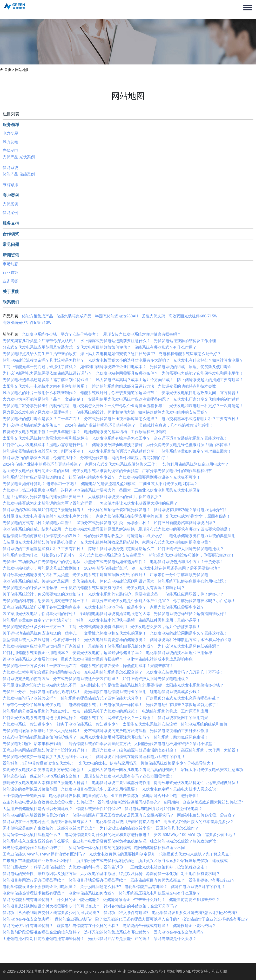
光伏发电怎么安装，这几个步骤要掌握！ (165, 627)
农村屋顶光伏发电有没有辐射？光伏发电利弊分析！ (47, 516)
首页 (8, 70)
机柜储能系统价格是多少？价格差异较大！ (177, 763)
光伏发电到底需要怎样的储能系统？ (115, 640)
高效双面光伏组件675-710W (27, 323)
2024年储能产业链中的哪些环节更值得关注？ (42, 464)
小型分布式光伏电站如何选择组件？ (115, 562)
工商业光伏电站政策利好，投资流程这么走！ (169, 867)
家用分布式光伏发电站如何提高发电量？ (177, 542)
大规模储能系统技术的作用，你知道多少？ (125, 497)
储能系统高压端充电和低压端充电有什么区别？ (160, 893)
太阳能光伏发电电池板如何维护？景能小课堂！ (175, 744)
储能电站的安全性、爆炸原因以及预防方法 (40, 874)
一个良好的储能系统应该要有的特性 (92, 588)
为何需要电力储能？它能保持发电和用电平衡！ (202, 373)
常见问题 (11, 244)
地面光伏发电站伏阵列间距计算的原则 (36, 471)
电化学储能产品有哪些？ (146, 887)
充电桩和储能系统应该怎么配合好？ (190, 354)
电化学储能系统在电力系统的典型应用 (202, 536)
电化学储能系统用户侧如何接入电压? (128, 822)
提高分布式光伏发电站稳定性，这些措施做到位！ (197, 783)
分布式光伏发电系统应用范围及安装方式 (38, 347)
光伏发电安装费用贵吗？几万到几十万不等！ (185, 672)
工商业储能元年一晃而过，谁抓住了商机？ (40, 367)
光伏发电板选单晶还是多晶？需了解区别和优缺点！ (47, 380)
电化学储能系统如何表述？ (92, 893)
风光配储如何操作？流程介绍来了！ (34, 848)
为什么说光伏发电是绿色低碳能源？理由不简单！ (189, 445)
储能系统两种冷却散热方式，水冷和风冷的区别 (191, 640)
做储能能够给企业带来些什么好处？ (134, 900)
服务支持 (11, 223)
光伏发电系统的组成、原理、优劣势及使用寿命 (191, 367)
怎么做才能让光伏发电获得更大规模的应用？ (139, 503)
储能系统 (10, 168)
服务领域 (11, 125)
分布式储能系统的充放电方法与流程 (115, 731)
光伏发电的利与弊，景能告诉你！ (98, 867)
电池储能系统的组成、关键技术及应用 (36, 581)
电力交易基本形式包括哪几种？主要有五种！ (200, 419)
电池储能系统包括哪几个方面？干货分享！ (187, 562)
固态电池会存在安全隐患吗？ (179, 932)
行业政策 (10, 272)
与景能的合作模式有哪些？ (146, 926)
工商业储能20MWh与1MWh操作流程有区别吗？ (44, 854)
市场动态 (10, 264)
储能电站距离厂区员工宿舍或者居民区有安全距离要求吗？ (123, 815)
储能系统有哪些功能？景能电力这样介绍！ (191, 510)
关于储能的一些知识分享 (24, 796)
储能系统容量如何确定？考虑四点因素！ (197, 451)
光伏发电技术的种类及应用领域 (30, 588)
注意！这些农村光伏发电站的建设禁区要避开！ (43, 497)
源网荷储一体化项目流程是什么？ (32, 835)
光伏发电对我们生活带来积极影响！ (34, 744)
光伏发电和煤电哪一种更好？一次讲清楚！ (206, 406)
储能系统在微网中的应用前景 (183, 718)
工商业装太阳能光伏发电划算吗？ (168, 484)
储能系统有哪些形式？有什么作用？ (165, 347)
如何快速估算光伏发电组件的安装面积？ (173, 412)
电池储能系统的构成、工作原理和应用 (175, 711)
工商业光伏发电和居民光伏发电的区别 (167, 490)
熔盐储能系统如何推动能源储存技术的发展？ (42, 536)
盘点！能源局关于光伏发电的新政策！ (106, 711)
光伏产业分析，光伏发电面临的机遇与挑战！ (42, 692)
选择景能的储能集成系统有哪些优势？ (117, 932)
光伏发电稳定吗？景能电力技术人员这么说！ (181, 789)
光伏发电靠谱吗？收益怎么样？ (30, 698)
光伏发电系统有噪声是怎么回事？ (121, 438)
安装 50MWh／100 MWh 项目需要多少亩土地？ (195, 835)
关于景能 (11, 292)
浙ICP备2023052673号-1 (144, 971)
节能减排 (10, 185)
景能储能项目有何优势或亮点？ (158, 880)
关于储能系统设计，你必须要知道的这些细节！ (43, 594)
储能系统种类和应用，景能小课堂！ (169, 620)
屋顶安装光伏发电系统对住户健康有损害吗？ (142, 334)
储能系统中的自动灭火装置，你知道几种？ (40, 458)
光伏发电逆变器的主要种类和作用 (179, 731)
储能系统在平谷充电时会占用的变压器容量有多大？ (47, 822)
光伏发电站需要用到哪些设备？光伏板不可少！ (160, 477)
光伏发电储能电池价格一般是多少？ (115, 607)
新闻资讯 (11, 255)
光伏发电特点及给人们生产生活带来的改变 (40, 354)
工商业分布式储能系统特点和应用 (98, 627)
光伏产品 (10, 157)
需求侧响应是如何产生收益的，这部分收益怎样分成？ (49, 828)
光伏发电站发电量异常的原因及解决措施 (100, 529)
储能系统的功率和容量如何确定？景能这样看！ (43, 510)
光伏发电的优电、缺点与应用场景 (108, 763)
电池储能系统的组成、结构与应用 (32, 529)
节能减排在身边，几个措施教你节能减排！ (176, 425)
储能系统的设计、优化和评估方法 (106, 412)
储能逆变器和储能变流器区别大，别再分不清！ (43, 451)
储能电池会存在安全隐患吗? (27, 919)
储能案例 (27, 174)
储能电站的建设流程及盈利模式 (108, 484)
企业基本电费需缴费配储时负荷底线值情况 (109, 841)
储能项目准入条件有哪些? (126, 913)
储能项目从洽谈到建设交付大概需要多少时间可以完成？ (51, 906)
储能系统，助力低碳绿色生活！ (181, 737)
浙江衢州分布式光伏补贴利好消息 (106, 861)
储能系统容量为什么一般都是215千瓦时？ (39, 555)
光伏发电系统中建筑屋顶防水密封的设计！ (109, 575)
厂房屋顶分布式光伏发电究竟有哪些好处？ (183, 698)
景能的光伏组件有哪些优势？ (28, 926)
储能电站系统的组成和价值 (204, 724)
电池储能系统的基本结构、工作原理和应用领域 (125, 432)
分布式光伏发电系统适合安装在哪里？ (112, 555)
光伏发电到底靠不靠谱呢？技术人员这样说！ (42, 731)
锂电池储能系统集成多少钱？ (175, 692)
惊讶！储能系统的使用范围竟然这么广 (121, 549)
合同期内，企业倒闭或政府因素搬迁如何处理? (203, 802)
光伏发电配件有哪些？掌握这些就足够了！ (183, 705)
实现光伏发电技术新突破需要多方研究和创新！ (43, 770)
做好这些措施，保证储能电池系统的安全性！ (42, 776)
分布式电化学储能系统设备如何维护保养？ (40, 737)
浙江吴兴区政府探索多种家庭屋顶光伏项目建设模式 (183, 861)
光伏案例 (27, 157)
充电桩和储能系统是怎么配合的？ (113, 672)
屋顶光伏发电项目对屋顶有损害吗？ (92, 659)
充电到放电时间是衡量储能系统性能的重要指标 (121, 685)
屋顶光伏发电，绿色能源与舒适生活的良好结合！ (135, 750)
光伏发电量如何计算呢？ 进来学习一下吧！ (40, 484)
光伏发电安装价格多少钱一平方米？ (34, 627)
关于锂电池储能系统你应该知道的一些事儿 (40, 633)
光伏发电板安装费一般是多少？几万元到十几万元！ (47, 757)
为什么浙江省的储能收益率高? (126, 828)
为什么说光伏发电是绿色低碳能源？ (189, 646)
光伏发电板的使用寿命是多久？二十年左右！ (42, 419)
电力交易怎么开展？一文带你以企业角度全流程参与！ (119, 406)
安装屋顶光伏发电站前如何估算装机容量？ (40, 542)
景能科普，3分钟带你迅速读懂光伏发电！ (39, 763)
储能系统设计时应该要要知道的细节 (34, 477)
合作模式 (11, 234)
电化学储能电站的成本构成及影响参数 (160, 659)
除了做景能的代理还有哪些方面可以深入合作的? (137, 919)
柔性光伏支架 (153, 316)
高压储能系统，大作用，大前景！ (210, 750)
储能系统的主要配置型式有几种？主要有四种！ (43, 549)
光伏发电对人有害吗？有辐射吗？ (156, 588)
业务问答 (10, 281)
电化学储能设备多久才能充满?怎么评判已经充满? (195, 913)
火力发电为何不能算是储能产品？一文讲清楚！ (43, 399)
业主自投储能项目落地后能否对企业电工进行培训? (155, 796)
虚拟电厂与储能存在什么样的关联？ (88, 926)
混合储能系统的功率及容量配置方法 (100, 744)
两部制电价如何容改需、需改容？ (206, 815)
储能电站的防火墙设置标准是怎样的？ (36, 815)
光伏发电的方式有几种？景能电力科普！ (38, 523)
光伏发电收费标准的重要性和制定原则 (122, 854)
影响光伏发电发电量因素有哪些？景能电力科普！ (45, 783)
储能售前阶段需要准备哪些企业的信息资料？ (42, 932)
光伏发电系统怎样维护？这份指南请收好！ (191, 614)
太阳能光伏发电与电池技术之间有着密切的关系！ (45, 386)
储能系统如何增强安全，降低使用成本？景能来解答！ (127, 666)
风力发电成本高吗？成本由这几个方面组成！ (135, 380)
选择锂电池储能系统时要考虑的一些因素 (96, 490)
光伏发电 (10, 151)
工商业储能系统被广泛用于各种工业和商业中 (42, 607)
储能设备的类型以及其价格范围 (30, 789)
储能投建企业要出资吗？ (194, 926)
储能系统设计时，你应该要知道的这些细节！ (119, 393)
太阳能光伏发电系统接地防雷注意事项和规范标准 (45, 438)
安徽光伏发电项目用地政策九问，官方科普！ (200, 393)
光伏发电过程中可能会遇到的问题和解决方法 (42, 672)
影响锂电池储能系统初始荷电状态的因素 (115, 614)
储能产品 (10, 174)
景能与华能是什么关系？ (175, 939)
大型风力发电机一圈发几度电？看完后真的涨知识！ (133, 770)
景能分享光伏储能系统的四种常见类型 (36, 575)
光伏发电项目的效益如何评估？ (104, 347)
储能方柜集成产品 (37, 316)
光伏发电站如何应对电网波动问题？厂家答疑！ (43, 646)
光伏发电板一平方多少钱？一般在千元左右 (40, 666)
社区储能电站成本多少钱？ (92, 477)
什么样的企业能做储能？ (78, 900)
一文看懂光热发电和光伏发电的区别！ (113, 633)
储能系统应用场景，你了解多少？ (195, 594)
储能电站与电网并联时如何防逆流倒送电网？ (164, 809)
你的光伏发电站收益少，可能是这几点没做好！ (125, 536)
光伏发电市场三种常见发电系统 (30, 490)
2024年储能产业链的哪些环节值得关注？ (100, 425)
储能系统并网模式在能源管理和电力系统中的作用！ (141, 757)
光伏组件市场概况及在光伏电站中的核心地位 (42, 562)
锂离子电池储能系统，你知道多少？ (88, 724)
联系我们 (11, 302)
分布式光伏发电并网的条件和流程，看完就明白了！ (125, 458)
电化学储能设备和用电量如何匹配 (78, 796)
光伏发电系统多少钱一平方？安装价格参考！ (61, 334)
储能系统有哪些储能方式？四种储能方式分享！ (102, 698)
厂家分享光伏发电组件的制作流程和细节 (177, 471)
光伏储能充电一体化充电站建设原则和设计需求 (113, 581)
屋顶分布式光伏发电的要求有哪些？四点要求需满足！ (185, 529)
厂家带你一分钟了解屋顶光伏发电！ (34, 705)
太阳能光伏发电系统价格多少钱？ (195, 685)
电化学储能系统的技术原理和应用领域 (179, 653)
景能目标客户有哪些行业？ (212, 880)
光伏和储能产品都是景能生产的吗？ (119, 939)
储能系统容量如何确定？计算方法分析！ (38, 620)
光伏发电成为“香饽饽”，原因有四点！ (198, 516)
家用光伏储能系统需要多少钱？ (177, 607)
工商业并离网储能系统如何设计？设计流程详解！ (45, 750)
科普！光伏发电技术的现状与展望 (106, 620)
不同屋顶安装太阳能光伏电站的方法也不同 (40, 685)
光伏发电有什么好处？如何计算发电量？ (208, 360)
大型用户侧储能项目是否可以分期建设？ (38, 809)
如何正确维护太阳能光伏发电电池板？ (191, 549)
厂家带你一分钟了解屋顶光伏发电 (179, 575)
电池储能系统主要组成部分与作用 (121, 783)
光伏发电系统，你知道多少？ (28, 724)
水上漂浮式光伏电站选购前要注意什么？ (115, 341)
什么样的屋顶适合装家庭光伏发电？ (119, 510)
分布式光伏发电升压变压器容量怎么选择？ (121, 419)
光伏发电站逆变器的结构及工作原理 (185, 341)
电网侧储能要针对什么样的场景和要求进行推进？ (107, 835)
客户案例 (11, 195)
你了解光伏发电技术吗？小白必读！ (204, 601)
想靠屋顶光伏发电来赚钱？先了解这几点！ (196, 854)
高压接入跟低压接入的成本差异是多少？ (199, 822)
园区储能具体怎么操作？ (177, 828)
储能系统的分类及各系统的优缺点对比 (36, 711)
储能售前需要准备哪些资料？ (194, 900)
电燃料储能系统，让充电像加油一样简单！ (106, 705)
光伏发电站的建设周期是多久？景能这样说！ (189, 633)
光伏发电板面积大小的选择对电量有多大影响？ (129, 360)
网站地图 (22, 70)
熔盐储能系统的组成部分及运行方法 (123, 386)
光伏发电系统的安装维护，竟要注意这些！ (125, 594)
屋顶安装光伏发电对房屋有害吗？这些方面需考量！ (129, 776)
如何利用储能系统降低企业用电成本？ (113, 367)
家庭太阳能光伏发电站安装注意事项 (212, 770)
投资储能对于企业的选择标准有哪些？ (215, 919)
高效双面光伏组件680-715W (193, 316)
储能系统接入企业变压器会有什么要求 (36, 841)
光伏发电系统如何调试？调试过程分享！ (123, 451)
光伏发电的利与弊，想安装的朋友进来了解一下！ (45, 601)
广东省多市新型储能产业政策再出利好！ (38, 861)
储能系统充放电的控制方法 (26, 679)
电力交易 (10, 133)
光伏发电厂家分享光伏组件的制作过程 (206, 399)
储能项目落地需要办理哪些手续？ (98, 880)
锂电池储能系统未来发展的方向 (30, 659)
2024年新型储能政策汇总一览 (110, 568)
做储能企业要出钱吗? (73, 919)
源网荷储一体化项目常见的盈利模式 (100, 848)
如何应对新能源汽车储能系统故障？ (185, 523)
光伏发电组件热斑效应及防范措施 (109, 542)
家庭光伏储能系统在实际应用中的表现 (129, 516)
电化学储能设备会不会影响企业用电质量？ (40, 887)
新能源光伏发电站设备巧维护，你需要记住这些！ (192, 555)
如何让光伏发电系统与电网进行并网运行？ (40, 718)
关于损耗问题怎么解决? (101, 887)
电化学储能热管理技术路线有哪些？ (34, 893)
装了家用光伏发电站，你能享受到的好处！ (40, 614)
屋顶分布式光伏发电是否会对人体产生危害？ (131, 601)
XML (187, 971)
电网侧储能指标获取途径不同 (160, 848)
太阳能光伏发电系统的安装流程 (150, 724)
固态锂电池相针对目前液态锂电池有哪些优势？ (43, 939)
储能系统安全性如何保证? (99, 809)
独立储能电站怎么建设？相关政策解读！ (185, 841)
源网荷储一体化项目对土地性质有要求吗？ (183, 874)
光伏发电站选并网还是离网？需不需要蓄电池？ (180, 568)
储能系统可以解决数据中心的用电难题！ (193, 581)
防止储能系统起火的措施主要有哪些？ (210, 380)
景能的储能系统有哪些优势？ (28, 900)
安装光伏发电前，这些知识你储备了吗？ (107, 653)
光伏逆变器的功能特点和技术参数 (187, 386)
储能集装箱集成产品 (74, 316)
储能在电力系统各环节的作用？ (198, 887)
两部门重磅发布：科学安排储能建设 (34, 867)
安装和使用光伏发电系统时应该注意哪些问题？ (129, 399)
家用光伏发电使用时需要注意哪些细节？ (115, 737)
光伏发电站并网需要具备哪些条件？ (127, 373)
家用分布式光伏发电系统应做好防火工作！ (122, 464)
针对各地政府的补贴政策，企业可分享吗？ (141, 906)
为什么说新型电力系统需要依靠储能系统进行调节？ (47, 373)
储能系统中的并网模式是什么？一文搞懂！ (117, 718)
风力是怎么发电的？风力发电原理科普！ (38, 412)
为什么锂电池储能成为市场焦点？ (32, 425)
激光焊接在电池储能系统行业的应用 (115, 692)
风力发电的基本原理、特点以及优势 (111, 874)
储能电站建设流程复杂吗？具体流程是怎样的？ (43, 360)
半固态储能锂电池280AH (117, 316)
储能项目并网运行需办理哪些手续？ (34, 880)
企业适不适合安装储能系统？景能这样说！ (191, 438)
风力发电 (10, 142)
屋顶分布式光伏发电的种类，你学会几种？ (113, 523)
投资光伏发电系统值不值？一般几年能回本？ (42, 432)
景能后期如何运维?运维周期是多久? (129, 802)
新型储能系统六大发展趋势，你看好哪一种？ (42, 640)
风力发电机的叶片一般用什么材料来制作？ (40, 393)
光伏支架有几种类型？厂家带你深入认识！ (40, 341)
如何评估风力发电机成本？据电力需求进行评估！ (45, 445)
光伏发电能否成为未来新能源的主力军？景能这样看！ (49, 503)
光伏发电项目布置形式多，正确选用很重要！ (100, 789)
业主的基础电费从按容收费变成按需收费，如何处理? (48, 802)
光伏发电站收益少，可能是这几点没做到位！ (42, 568)
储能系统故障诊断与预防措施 (117, 445)
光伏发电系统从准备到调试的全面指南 (106, 471)
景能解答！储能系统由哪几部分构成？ (121, 646)
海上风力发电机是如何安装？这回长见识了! (118, 354)
